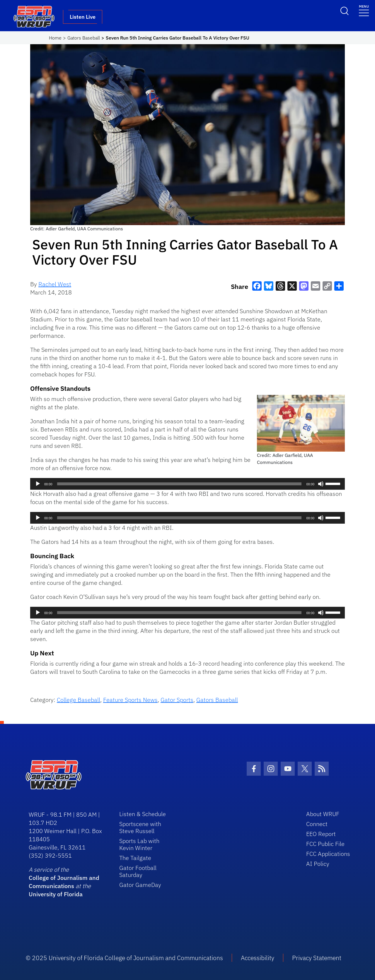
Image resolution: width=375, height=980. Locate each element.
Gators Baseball (84, 38)
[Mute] (321, 484)
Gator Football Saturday (138, 871)
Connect (317, 824)
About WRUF (323, 814)
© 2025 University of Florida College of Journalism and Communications (124, 958)
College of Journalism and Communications (64, 882)
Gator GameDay (140, 885)
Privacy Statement (317, 958)
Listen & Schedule (143, 814)
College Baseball (79, 700)
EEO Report (321, 834)
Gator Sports (177, 700)
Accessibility (258, 958)
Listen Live (83, 17)
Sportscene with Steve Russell (140, 827)
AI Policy (318, 864)
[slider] (179, 484)
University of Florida (56, 894)
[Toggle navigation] (364, 10)
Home (55, 38)
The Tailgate (135, 858)
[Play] (38, 484)
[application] (187, 484)
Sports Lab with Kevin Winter (139, 844)
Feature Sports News (130, 700)
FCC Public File (325, 844)
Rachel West (55, 284)
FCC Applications (328, 854)
